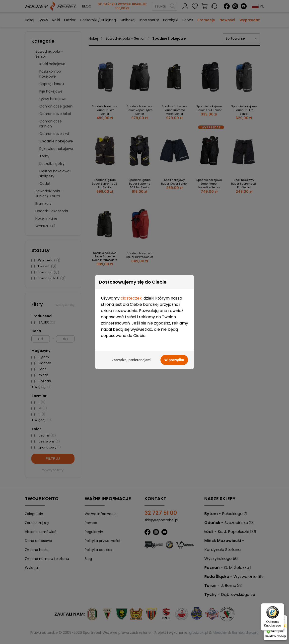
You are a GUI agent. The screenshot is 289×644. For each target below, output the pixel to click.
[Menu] (281, 606)
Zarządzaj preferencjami (132, 359)
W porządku (174, 359)
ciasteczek (131, 298)
